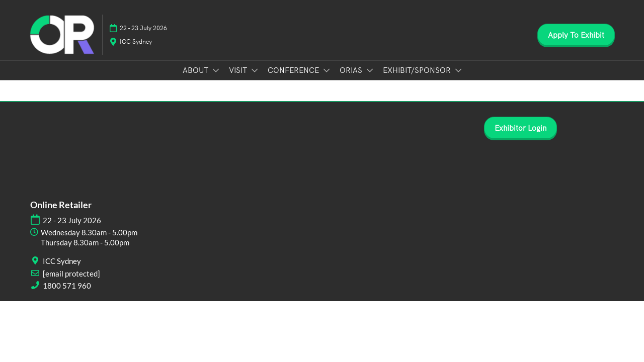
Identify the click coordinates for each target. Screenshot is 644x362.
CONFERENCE (294, 70)
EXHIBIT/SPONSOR (418, 70)
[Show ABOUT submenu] (216, 70)
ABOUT (196, 70)
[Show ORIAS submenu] (370, 70)
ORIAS (352, 70)
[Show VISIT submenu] (255, 70)
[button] (576, 35)
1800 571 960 (67, 286)
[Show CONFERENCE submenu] (327, 70)
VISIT (239, 70)
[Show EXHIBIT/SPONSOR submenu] (458, 70)
